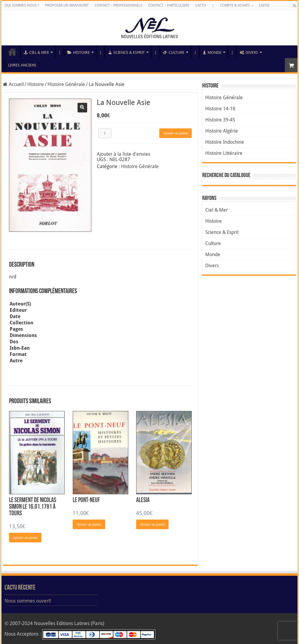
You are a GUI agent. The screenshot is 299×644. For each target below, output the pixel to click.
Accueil (12, 52)
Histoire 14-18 (220, 109)
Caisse (264, 5)
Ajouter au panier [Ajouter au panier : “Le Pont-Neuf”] (89, 524)
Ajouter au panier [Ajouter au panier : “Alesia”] (152, 524)
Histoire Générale (66, 84)
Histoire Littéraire (224, 153)
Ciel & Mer (36, 52)
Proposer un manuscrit (67, 5)
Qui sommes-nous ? (22, 5)
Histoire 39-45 (220, 120)
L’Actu (201, 5)
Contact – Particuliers (169, 5)
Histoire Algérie (222, 131)
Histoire (79, 52)
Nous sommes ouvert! (28, 601)
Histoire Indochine (225, 142)
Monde (212, 52)
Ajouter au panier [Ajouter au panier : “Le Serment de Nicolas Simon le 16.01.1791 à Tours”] (25, 538)
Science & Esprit (127, 52)
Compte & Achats (235, 5)
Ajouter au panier (175, 133)
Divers (249, 52)
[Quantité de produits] (105, 133)
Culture (174, 52)
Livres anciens (22, 65)
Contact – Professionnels (118, 5)
